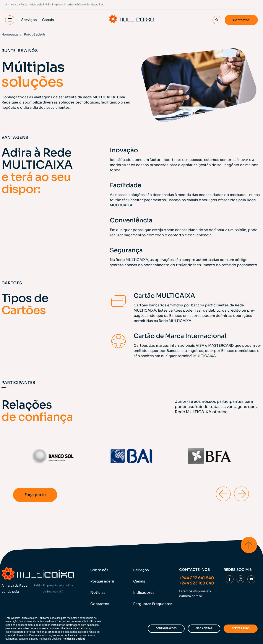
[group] (53, 456)
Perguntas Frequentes (153, 604)
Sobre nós (99, 570)
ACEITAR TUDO (241, 628)
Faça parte (35, 495)
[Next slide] (241, 494)
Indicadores (144, 593)
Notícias (98, 593)
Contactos (241, 20)
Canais (48, 20)
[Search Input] (217, 20)
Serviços (29, 20)
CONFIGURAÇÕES (166, 628)
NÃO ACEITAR (204, 628)
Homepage (10, 34)
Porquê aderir (102, 581)
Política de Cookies (74, 639)
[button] (10, 20)
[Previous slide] (223, 494)
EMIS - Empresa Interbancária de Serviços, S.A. (73, 4)
